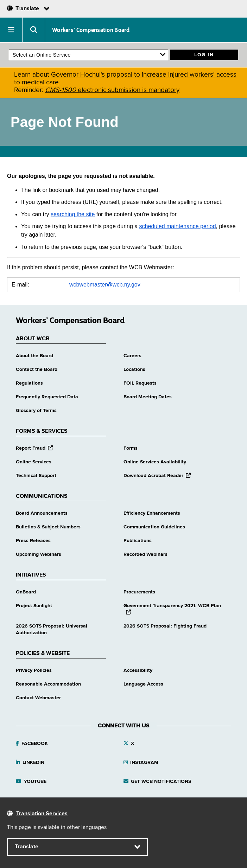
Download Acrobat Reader (157, 476)
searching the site (73, 214)
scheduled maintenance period (178, 226)
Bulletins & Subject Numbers (48, 527)
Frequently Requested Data (47, 397)
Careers (132, 356)
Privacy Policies (34, 670)
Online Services (34, 462)
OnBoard (26, 592)
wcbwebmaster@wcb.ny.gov (105, 285)
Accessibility (138, 670)
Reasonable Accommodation (48, 684)
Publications (138, 541)
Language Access (143, 684)
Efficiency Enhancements (152, 513)
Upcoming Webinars (39, 554)
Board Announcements (42, 513)
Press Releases (33, 541)
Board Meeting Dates (148, 397)
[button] (11, 30)
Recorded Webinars (145, 554)
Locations (134, 369)
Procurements (139, 592)
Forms (131, 448)
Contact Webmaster (38, 698)
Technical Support (36, 476)
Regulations (29, 383)
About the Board (34, 356)
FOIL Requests (140, 383)
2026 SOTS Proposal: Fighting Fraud (165, 626)
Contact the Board (37, 369)
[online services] (88, 55)
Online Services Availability (155, 462)
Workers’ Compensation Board (91, 30)
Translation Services (42, 814)
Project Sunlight (34, 606)
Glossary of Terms (36, 411)
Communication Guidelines (154, 527)
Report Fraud (34, 448)
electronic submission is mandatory (112, 90)
